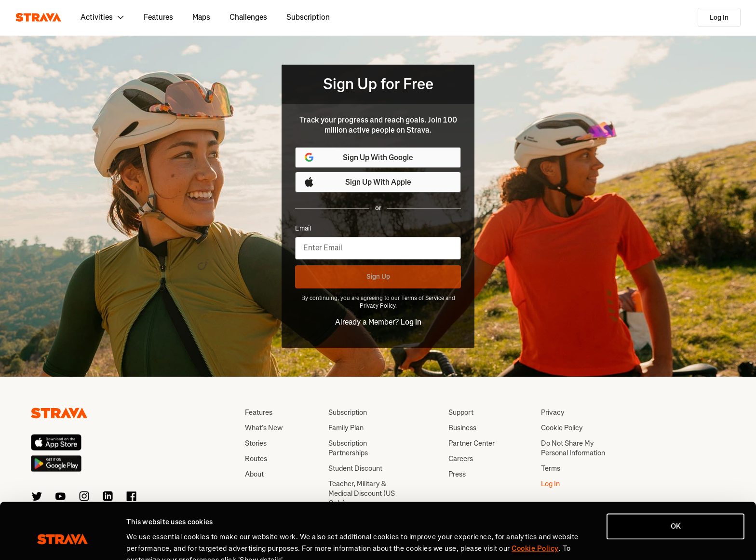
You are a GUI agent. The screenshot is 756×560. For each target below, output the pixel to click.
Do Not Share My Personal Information (573, 448)
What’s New (264, 428)
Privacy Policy (378, 306)
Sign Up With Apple (357, 182)
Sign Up (378, 277)
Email (303, 229)
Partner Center (472, 443)
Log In (719, 18)
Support (461, 412)
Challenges (248, 17)
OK (676, 481)
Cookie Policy (562, 428)
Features (158, 17)
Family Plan (346, 428)
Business (462, 428)
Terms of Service (423, 298)
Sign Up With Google (358, 157)
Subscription (308, 17)
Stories (256, 443)
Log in (411, 322)
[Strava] (38, 17)
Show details (147, 541)
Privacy (553, 412)
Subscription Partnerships (348, 448)
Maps (201, 17)
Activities (102, 17)
